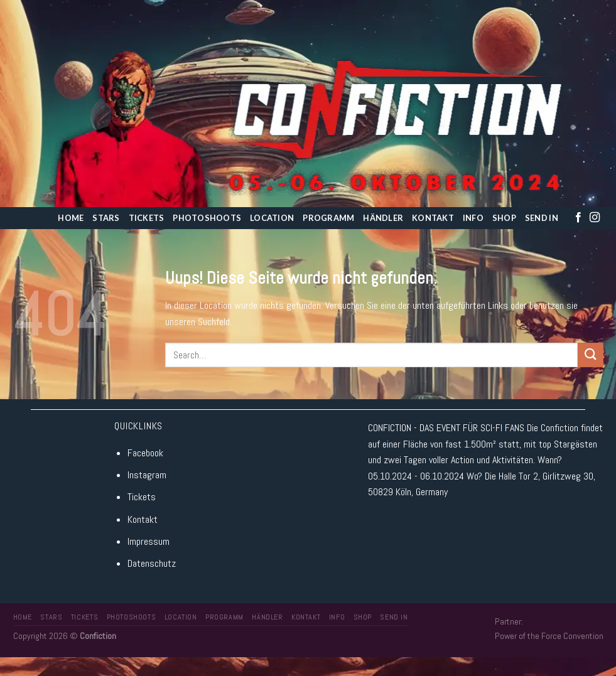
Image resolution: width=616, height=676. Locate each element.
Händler (383, 218)
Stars (106, 218)
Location (272, 218)
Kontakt (433, 218)
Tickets (147, 218)
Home (71, 218)
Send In (542, 218)
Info (473, 218)
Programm (328, 218)
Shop (504, 218)
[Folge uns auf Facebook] (578, 218)
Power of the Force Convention (549, 636)
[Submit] (590, 355)
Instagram (147, 475)
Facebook (145, 453)
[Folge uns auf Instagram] (595, 218)
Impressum (149, 541)
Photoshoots (207, 218)
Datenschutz (152, 563)
